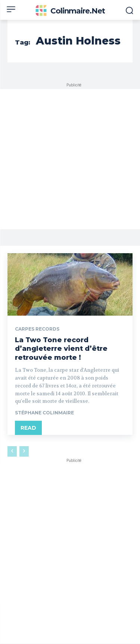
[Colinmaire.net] (70, 11)
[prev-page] (12, 451)
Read (28, 428)
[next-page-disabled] (24, 451)
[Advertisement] (70, 159)
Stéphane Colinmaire (44, 413)
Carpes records (37, 329)
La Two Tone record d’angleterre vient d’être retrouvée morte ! (61, 349)
